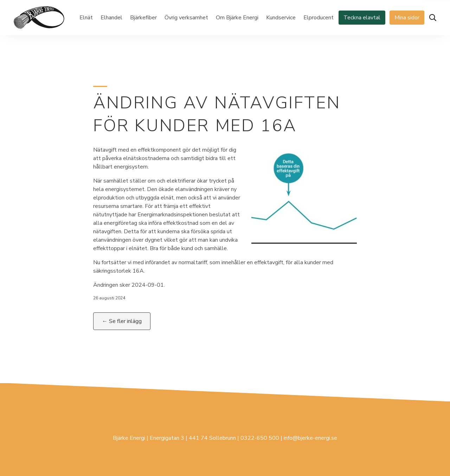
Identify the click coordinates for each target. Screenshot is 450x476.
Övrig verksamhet (186, 18)
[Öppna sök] (433, 18)
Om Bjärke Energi (237, 18)
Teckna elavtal (362, 18)
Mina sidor (407, 18)
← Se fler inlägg (122, 321)
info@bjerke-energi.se (310, 438)
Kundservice (281, 18)
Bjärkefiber (143, 18)
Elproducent (319, 18)
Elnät (86, 18)
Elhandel (111, 18)
